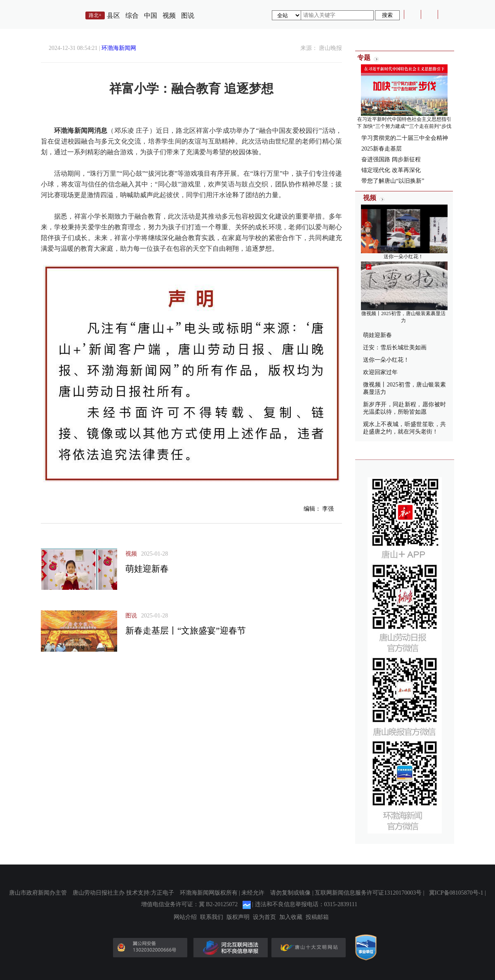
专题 (364, 58)
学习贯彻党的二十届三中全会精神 (405, 138)
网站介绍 (185, 917)
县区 (113, 15)
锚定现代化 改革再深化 (391, 170)
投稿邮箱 (317, 917)
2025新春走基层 (382, 149)
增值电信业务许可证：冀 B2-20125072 (190, 904)
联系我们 (212, 917)
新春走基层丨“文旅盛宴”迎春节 (186, 631)
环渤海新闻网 (119, 48)
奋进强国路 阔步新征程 (391, 159)
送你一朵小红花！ (403, 257)
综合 (132, 15)
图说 (188, 15)
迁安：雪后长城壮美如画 (395, 347)
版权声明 (238, 917)
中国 (151, 15)
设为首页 (264, 917)
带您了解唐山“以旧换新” (393, 181)
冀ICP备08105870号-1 (456, 893)
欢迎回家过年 (380, 372)
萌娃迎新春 (147, 569)
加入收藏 (291, 917)
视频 (169, 15)
